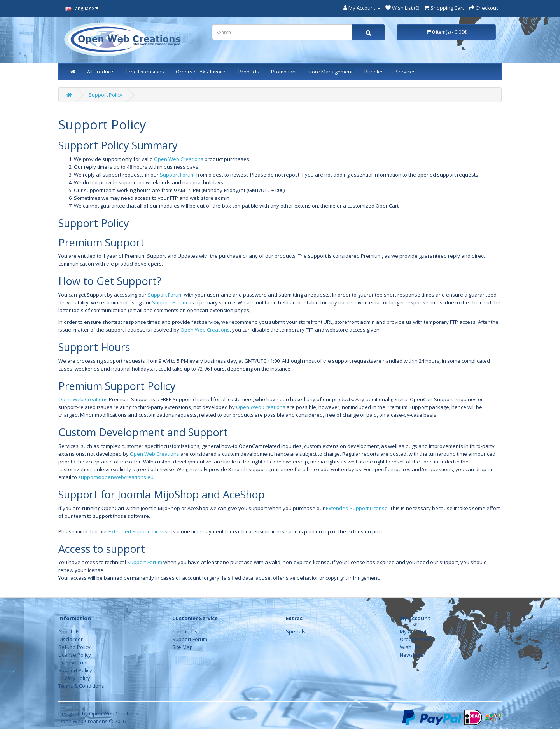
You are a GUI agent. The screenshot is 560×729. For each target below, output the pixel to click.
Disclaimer (71, 639)
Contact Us (185, 631)
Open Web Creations (179, 159)
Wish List (410, 647)
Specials (296, 631)
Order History (416, 639)
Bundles (374, 72)
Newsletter (413, 655)
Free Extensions (145, 72)
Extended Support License (357, 508)
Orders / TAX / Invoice (201, 72)
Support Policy (106, 95)
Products (249, 72)
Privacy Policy (74, 678)
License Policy (75, 655)
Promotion (283, 72)
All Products (101, 72)
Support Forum (177, 175)
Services (406, 72)
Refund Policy (74, 647)
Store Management (330, 72)
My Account (413, 631)
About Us (69, 631)
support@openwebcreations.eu (116, 477)
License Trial (73, 663)
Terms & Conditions (81, 686)
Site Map (183, 647)
